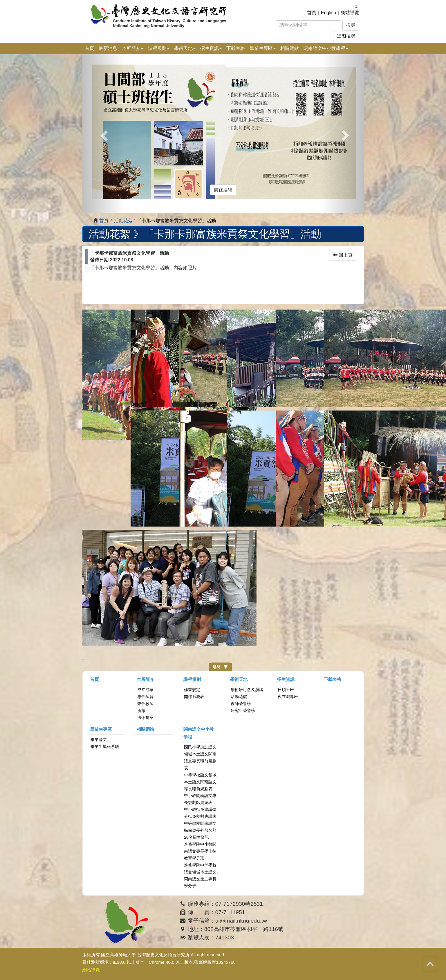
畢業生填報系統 (105, 746)
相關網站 (290, 48)
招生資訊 (286, 679)
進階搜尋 (346, 36)
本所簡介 (145, 679)
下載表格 (236, 48)
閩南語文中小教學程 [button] (326, 48)
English (328, 13)
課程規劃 (192, 679)
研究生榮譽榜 (243, 710)
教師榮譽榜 (241, 704)
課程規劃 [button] (159, 48)
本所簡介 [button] (133, 48)
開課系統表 (194, 697)
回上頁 (343, 255)
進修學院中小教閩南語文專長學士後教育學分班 (200, 851)
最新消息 (108, 48)
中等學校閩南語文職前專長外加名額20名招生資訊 (200, 830)
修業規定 (192, 690)
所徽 (141, 710)
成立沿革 (145, 690)
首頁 (312, 13)
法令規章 (145, 717)
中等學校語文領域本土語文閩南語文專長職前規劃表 (200, 782)
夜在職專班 (288, 697)
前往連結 (223, 190)
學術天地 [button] (185, 48)
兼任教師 (145, 704)
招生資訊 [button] (211, 48)
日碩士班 (286, 690)
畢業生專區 (101, 729)
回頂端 (430, 964)
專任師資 (145, 697)
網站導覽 (350, 13)
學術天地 (239, 679)
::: (356, 6)
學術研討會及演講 (247, 690)
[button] (104, 133)
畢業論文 (99, 739)
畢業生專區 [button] (263, 48)
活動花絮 (123, 221)
